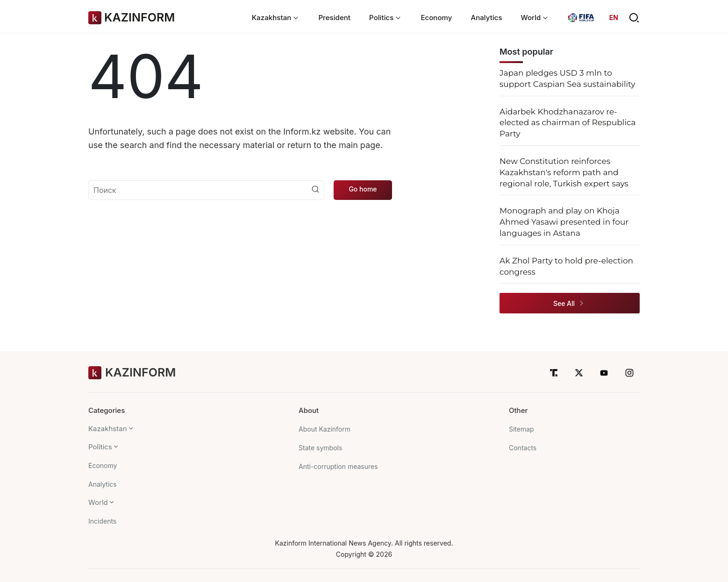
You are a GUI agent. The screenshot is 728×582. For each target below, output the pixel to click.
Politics (100, 447)
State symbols (320, 448)
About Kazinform (325, 429)
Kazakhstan (108, 429)
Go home (363, 189)
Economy (436, 18)
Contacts (523, 448)
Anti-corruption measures (338, 466)
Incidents (102, 521)
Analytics (486, 18)
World (98, 502)
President (334, 18)
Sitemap (521, 429)
